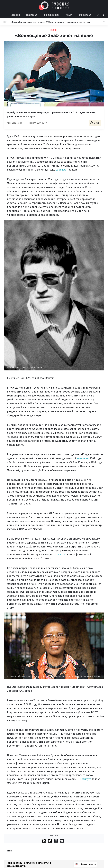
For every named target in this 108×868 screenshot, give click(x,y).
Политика (32, 15)
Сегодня (15, 15)
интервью (83, 458)
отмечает (61, 555)
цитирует (86, 779)
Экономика (85, 15)
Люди (69, 15)
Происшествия (51, 15)
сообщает (62, 170)
